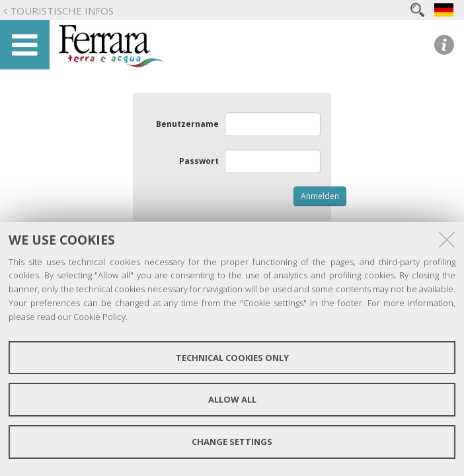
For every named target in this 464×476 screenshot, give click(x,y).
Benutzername (187, 124)
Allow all (232, 399)
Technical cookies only (232, 358)
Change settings (232, 442)
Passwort (199, 161)
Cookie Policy (99, 317)
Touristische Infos (62, 11)
